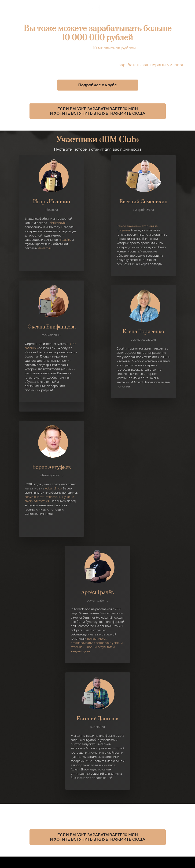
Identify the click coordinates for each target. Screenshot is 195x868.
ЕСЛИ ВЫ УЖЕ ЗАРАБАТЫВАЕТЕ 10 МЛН (98, 109)
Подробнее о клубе (97, 85)
